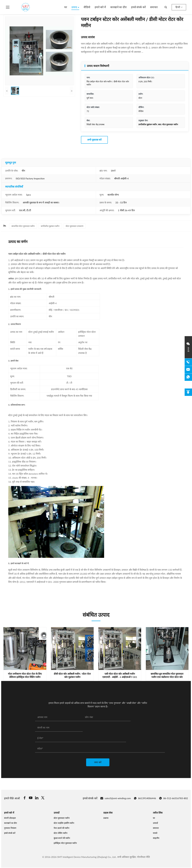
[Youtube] (31, 798)
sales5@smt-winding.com (116, 798)
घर (66, 7)
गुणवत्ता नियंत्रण (10, 828)
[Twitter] (43, 798)
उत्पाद (75, 7)
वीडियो (87, 7)
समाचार (154, 7)
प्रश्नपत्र (106, 818)
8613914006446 (145, 798)
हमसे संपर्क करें (138, 7)
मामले (155, 833)
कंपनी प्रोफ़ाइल (10, 818)
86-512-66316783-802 (173, 798)
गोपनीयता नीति (143, 857)
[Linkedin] (37, 798)
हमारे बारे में (100, 7)
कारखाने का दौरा (118, 7)
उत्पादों (155, 823)
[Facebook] (25, 798)
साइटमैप (156, 838)
